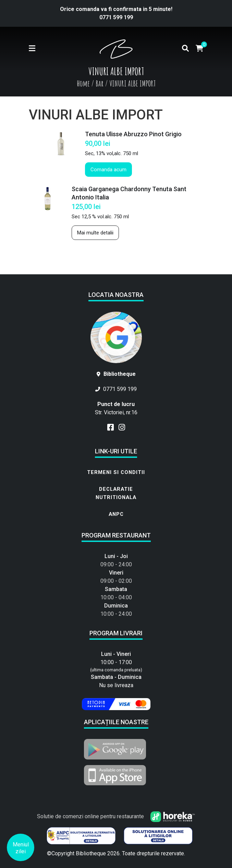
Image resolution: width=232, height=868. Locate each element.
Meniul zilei (21, 848)
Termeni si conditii (116, 472)
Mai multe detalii (95, 233)
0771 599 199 (116, 17)
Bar (100, 83)
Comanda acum (108, 170)
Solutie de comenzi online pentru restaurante (116, 816)
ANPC (116, 514)
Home (83, 83)
